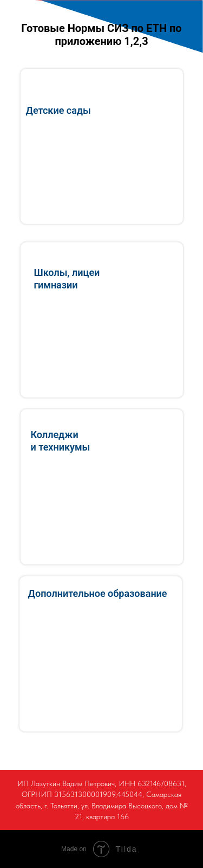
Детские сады (58, 110)
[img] (101, 654)
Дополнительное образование (98, 593)
